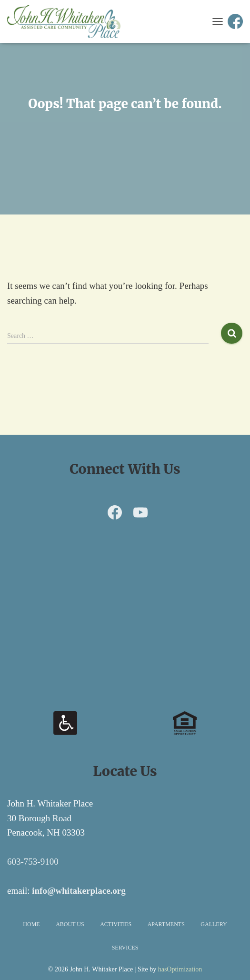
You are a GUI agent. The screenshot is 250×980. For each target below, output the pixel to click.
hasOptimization (180, 969)
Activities (116, 924)
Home (31, 924)
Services (125, 948)
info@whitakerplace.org (79, 891)
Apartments (166, 924)
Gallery (214, 924)
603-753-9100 (33, 862)
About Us (70, 924)
